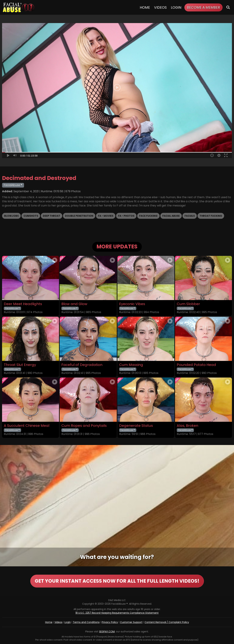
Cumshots (31, 216)
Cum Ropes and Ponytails (84, 426)
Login (176, 7)
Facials (190, 216)
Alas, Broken (187, 426)
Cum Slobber (188, 304)
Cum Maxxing (131, 365)
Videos (160, 7)
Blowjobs (11, 216)
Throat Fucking (211, 216)
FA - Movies (106, 216)
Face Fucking (148, 216)
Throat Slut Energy (20, 365)
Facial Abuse (171, 216)
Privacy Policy (110, 622)
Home (145, 7)
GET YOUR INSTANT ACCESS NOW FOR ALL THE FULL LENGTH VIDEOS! (117, 581)
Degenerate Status (136, 426)
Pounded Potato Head (196, 365)
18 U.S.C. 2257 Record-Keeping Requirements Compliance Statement (117, 613)
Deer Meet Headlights (23, 304)
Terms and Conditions (86, 622)
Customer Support (131, 622)
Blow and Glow (74, 304)
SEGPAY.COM (107, 632)
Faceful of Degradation (82, 365)
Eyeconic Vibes (132, 304)
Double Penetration (79, 216)
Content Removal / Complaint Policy (167, 622)
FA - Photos (126, 216)
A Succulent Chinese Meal (27, 426)
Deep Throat (52, 216)
